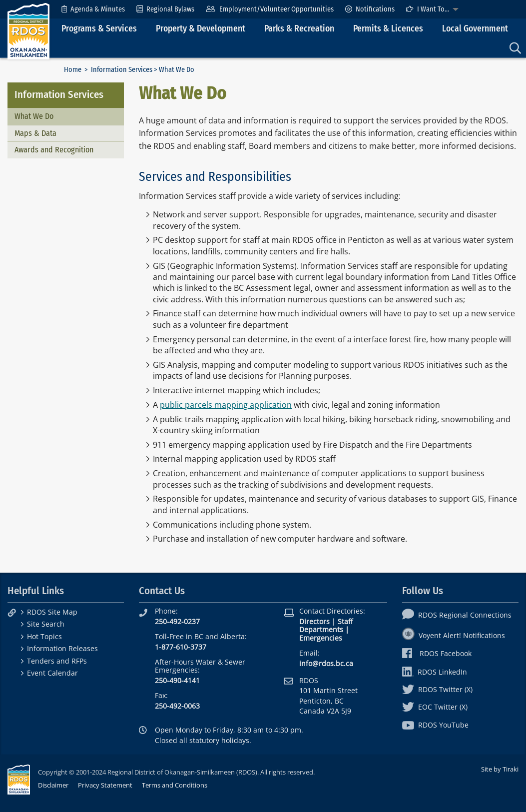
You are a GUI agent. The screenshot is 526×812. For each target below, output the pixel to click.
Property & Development (201, 29)
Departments (321, 629)
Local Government (475, 29)
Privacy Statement (105, 785)
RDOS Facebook (437, 653)
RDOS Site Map (52, 612)
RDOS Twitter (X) (437, 689)
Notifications (370, 9)
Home (73, 70)
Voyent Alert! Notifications (454, 635)
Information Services (122, 70)
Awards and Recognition (54, 150)
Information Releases (62, 648)
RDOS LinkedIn (435, 672)
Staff (345, 621)
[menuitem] (93, 9)
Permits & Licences (388, 29)
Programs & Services (99, 29)
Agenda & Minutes (93, 9)
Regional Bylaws (165, 9)
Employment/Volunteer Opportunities (269, 9)
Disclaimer (53, 785)
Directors (314, 621)
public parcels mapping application (226, 405)
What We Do (34, 116)
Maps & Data (35, 133)
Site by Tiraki (500, 769)
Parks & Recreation (299, 29)
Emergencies (321, 638)
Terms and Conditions (175, 785)
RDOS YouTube (435, 725)
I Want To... (428, 9)
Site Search (46, 624)
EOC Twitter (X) (435, 707)
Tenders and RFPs (57, 661)
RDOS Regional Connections (457, 615)
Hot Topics (44, 636)
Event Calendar (52, 673)
